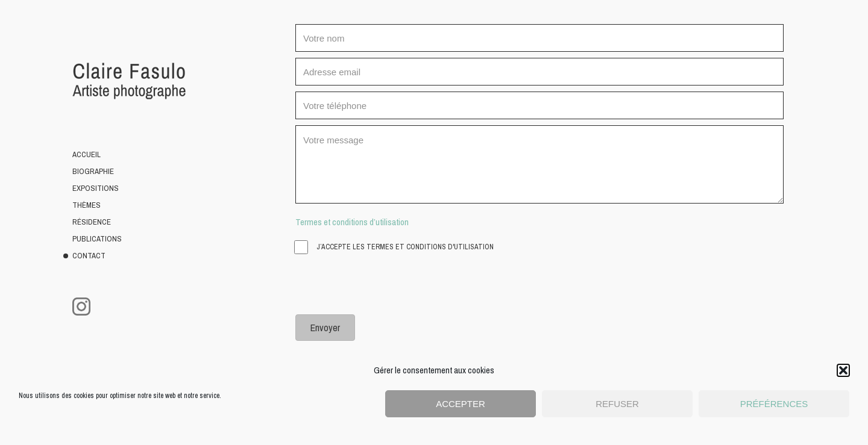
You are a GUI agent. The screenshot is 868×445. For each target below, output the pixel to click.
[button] (843, 370)
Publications (97, 239)
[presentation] (387, 285)
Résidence (92, 222)
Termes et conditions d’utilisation (352, 222)
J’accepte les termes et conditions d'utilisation (395, 247)
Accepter (461, 404)
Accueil (86, 154)
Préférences (774, 404)
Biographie (93, 171)
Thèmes (86, 205)
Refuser (617, 404)
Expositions (96, 188)
